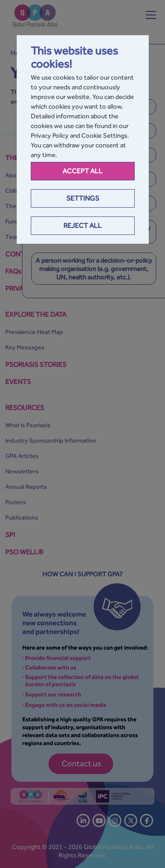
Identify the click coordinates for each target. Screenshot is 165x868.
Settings (83, 198)
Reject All (82, 225)
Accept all (82, 171)
